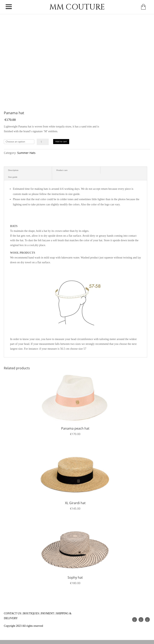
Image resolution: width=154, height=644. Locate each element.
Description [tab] (13, 170)
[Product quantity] (43, 142)
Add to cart (61, 141)
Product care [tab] (62, 170)
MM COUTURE (77, 7)
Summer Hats (26, 153)
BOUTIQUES (31, 613)
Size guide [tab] (13, 177)
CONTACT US (12, 613)
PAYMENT (47, 613)
